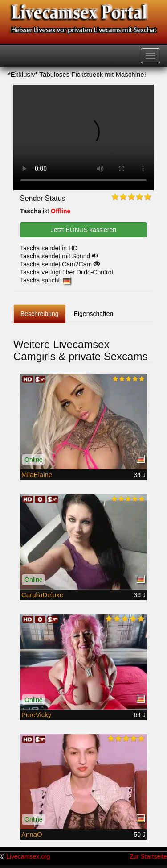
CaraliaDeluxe (42, 595)
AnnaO (32, 834)
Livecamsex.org (28, 856)
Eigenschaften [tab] (94, 314)
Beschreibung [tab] (40, 314)
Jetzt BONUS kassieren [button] (83, 230)
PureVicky (36, 715)
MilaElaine (37, 475)
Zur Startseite (148, 856)
